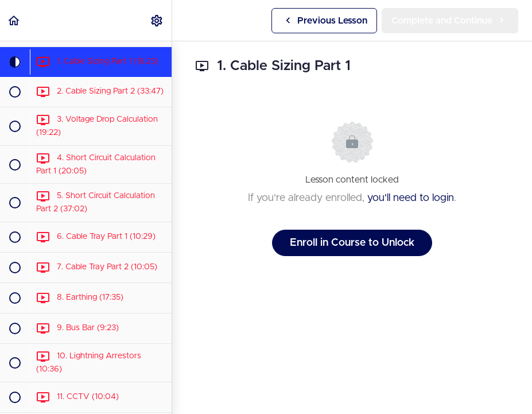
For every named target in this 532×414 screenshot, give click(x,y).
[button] (14, 20)
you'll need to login (411, 198)
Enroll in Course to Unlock (352, 243)
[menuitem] (157, 20)
